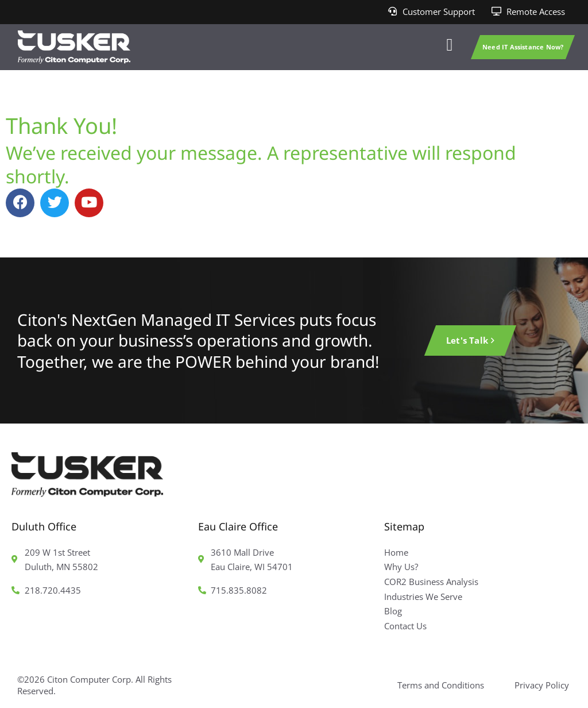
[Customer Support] (392, 12)
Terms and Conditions (441, 685)
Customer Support (439, 11)
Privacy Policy (542, 685)
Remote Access (536, 11)
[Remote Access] (496, 12)
